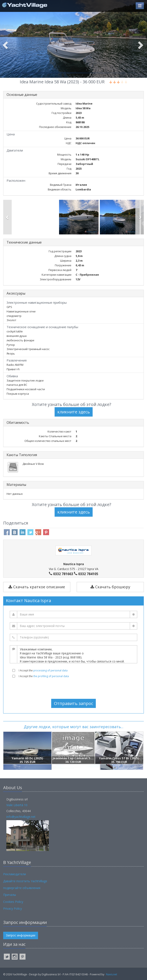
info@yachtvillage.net (21, 817)
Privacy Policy (13, 908)
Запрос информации (21, 935)
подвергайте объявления (22, 888)
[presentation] (73, 688)
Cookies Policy (13, 902)
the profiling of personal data (51, 676)
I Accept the (43, 670)
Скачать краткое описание (37, 587)
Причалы (10, 895)
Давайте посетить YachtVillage (25, 881)
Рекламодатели (15, 874)
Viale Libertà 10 (17, 805)
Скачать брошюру (110, 587)
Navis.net (112, 974)
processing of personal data (50, 670)
